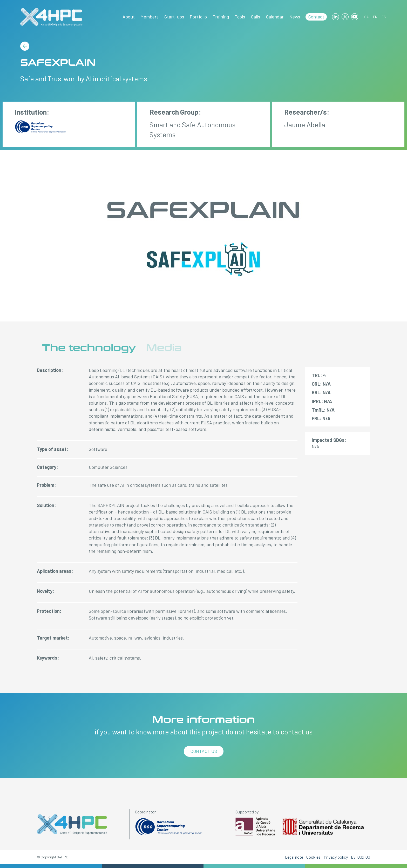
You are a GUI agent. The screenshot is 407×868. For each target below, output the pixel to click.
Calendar (275, 17)
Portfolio (198, 17)
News (295, 17)
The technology (89, 348)
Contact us (204, 751)
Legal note (294, 857)
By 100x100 (361, 857)
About (129, 17)
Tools (240, 17)
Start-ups (174, 17)
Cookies (313, 857)
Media (164, 348)
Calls (255, 17)
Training (221, 17)
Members (150, 17)
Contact (316, 17)
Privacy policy (336, 857)
